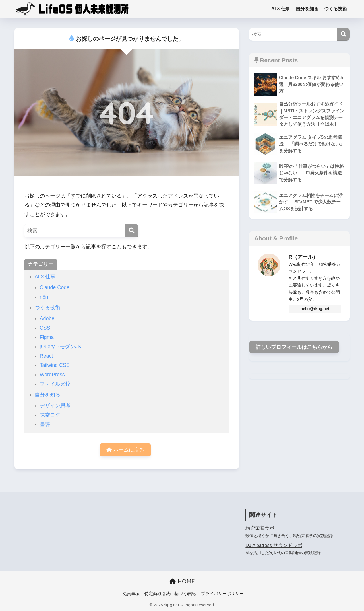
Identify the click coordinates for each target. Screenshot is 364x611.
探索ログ (50, 415)
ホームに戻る (125, 450)
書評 (45, 424)
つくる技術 (336, 9)
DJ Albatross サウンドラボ (274, 545)
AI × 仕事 (281, 9)
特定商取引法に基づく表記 (170, 594)
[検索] (132, 231)
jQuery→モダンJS (61, 347)
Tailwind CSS (55, 365)
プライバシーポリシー (222, 594)
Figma (47, 337)
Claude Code (55, 287)
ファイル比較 (55, 384)
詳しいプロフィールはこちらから (294, 347)
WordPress (52, 375)
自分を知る (307, 9)
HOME (182, 582)
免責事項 (131, 594)
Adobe (47, 318)
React (46, 356)
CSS (45, 328)
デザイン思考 (55, 406)
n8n (44, 297)
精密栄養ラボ (260, 528)
